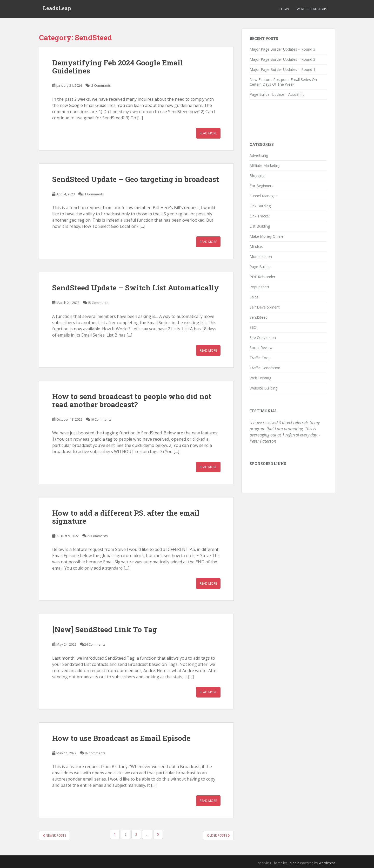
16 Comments (101, 419)
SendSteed (259, 317)
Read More (208, 133)
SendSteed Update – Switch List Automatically (136, 288)
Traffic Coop (260, 358)
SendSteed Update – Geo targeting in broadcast (136, 179)
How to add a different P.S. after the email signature (126, 517)
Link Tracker (260, 216)
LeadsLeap (57, 9)
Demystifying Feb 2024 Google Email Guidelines (118, 67)
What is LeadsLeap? (312, 9)
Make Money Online (266, 236)
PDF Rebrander (262, 277)
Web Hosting (260, 378)
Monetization (261, 257)
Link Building (260, 206)
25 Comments (97, 536)
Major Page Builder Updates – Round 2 (282, 59)
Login (284, 9)
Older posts (218, 835)
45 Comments (98, 303)
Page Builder (260, 267)
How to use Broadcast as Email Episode (121, 738)
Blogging (257, 176)
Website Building (263, 388)
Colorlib (293, 863)
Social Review (261, 348)
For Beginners (261, 186)
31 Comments (93, 194)
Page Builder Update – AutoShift (277, 94)
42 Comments (100, 85)
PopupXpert (259, 287)
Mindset (256, 246)
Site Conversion (263, 337)
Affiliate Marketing (265, 165)
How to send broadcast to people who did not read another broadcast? (132, 400)
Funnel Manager (263, 196)
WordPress (327, 863)
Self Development (265, 307)
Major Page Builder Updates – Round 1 (282, 69)
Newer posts (54, 835)
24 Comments (95, 644)
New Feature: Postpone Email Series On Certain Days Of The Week (283, 82)
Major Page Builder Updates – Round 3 (282, 49)
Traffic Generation (265, 368)
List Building (260, 226)
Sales (254, 297)
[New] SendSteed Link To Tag (105, 629)
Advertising (259, 155)
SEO (253, 327)
